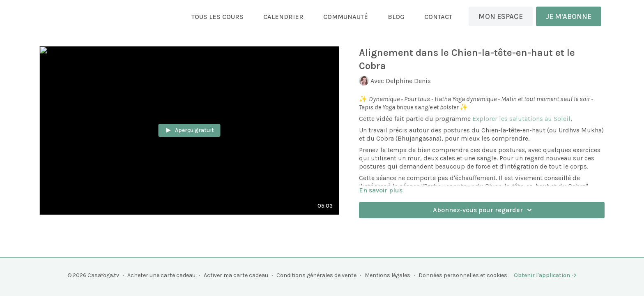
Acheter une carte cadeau (161, 275)
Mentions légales (388, 275)
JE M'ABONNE (569, 16)
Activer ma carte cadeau (236, 275)
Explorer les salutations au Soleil (521, 119)
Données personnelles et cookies (463, 275)
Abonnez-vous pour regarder (484, 210)
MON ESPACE (501, 16)
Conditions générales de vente (316, 275)
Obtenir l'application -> (545, 275)
